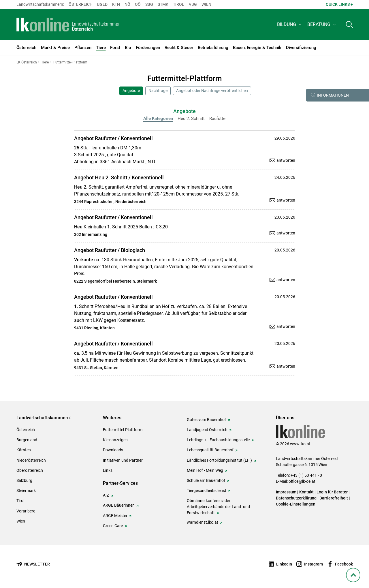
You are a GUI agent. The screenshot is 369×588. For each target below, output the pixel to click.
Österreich (81, 4)
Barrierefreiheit (334, 498)
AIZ (106, 495)
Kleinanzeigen (115, 440)
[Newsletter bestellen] (33, 564)
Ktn (116, 4)
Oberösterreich (30, 470)
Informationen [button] (330, 95)
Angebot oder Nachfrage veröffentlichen (212, 91)
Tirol (179, 4)
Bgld (102, 4)
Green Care (113, 526)
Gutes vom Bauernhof (206, 420)
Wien (206, 4)
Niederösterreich (31, 460)
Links (108, 470)
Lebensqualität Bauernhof (210, 450)
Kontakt (306, 492)
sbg (149, 4)
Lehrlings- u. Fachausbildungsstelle (218, 440)
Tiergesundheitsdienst (207, 491)
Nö (127, 4)
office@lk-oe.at (302, 481)
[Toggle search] (349, 25)
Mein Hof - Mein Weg (205, 470)
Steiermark (26, 491)
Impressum (286, 492)
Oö (138, 4)
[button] (290, 25)
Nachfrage (158, 91)
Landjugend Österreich (207, 430)
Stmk (163, 4)
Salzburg (24, 480)
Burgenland (27, 440)
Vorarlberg (26, 511)
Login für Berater (332, 492)
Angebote (131, 91)
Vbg (193, 4)
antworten (286, 160)
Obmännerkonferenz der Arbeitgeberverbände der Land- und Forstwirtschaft (218, 507)
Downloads (113, 450)
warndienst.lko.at (203, 522)
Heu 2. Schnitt (191, 119)
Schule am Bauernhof (206, 480)
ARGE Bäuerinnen (119, 505)
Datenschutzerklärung (296, 498)
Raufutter (218, 119)
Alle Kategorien (158, 119)
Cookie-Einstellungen (296, 504)
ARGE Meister (115, 516)
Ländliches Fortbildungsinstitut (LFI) (219, 460)
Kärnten (24, 450)
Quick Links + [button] (339, 4)
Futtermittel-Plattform (123, 430)
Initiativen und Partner (123, 460)
